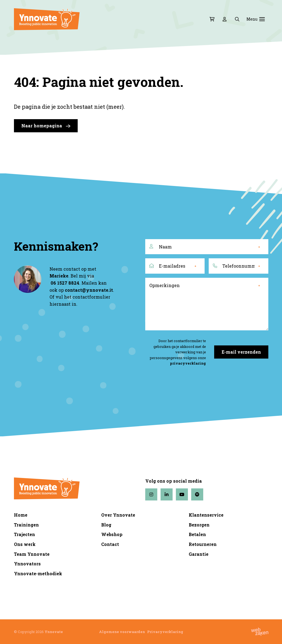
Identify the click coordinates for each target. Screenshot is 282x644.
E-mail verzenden (241, 352)
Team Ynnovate (32, 554)
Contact (110, 544)
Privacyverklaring (165, 632)
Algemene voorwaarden (122, 632)
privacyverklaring (188, 363)
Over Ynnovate (118, 515)
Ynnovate (54, 632)
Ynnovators (27, 564)
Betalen (197, 534)
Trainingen (26, 525)
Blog (106, 525)
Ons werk (25, 544)
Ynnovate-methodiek (38, 573)
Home (21, 515)
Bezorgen (199, 525)
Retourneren (203, 544)
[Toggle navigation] (262, 19)
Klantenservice (206, 515)
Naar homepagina (46, 126)
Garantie (199, 554)
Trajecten (24, 534)
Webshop (112, 534)
